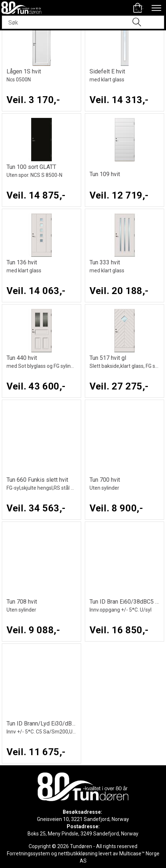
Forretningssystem (28, 854)
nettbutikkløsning (78, 854)
